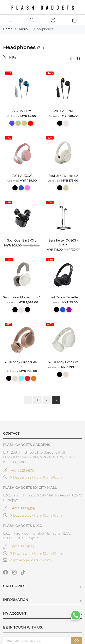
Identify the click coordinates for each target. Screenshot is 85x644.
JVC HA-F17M (63, 111)
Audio (24, 29)
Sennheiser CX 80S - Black (63, 243)
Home (8, 29)
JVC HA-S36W (22, 176)
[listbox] (22, 124)
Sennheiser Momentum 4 (22, 297)
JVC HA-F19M (22, 111)
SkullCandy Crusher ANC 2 (22, 364)
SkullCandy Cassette (63, 297)
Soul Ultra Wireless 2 (63, 176)
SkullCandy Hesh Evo (63, 362)
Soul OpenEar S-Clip (22, 240)
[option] (12, 123)
